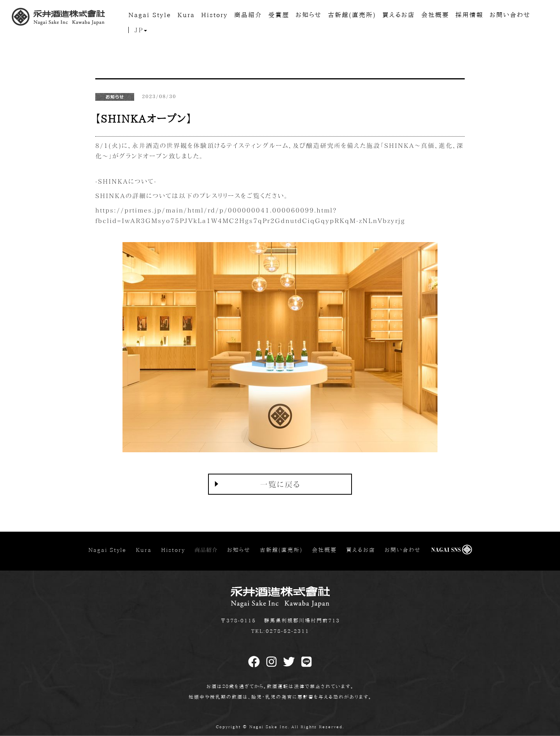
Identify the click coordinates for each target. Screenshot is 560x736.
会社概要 (435, 15)
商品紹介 (248, 15)
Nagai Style (150, 15)
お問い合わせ (510, 15)
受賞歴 (279, 15)
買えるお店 (399, 15)
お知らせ (309, 15)
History (214, 15)
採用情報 (469, 15)
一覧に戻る (280, 484)
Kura (186, 15)
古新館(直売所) (352, 15)
